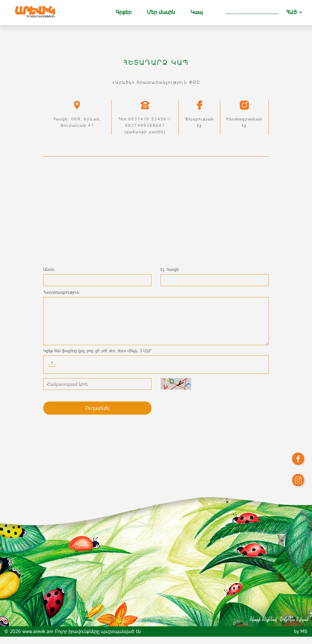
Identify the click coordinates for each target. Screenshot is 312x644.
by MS (301, 639)
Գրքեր (124, 12)
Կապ (197, 12)
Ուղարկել (97, 415)
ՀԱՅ (291, 12)
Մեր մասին (161, 12)
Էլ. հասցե (170, 269)
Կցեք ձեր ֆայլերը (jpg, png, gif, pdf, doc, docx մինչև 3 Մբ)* (97, 358)
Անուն (49, 269)
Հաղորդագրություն (61, 292)
